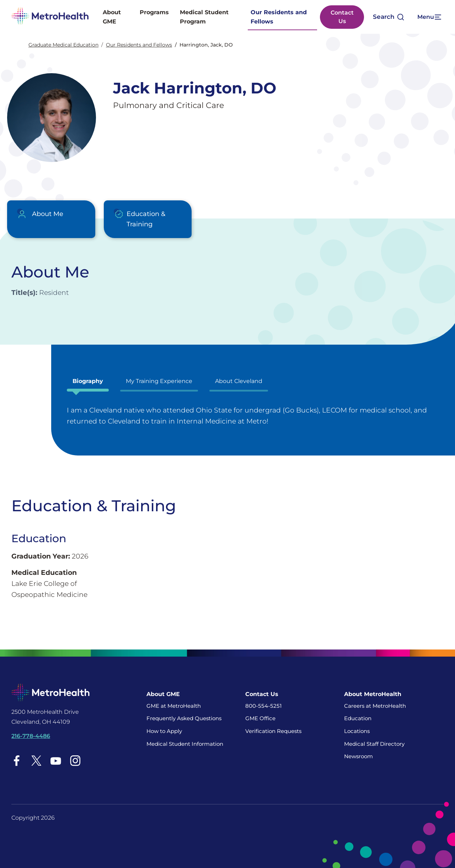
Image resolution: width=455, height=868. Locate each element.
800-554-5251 (263, 705)
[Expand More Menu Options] (428, 17)
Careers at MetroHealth (375, 705)
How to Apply (164, 731)
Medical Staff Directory (374, 743)
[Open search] (388, 17)
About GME (112, 17)
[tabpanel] (255, 416)
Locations (357, 731)
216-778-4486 (31, 736)
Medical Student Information (185, 743)
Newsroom (358, 756)
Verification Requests (273, 731)
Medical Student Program (204, 17)
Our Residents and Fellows (279, 17)
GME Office (260, 718)
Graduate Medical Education (63, 45)
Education (358, 718)
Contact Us (342, 17)
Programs (154, 12)
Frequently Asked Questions (184, 718)
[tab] (88, 383)
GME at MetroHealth (174, 705)
